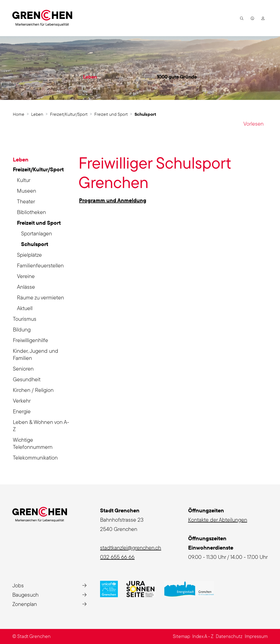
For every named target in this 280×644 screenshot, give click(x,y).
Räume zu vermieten (40, 297)
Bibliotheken (31, 212)
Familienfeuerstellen (40, 265)
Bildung (22, 329)
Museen (27, 191)
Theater (26, 201)
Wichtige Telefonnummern (33, 443)
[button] (241, 18)
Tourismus (25, 319)
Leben (90, 77)
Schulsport (37, 245)
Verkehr (22, 401)
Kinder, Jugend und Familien (36, 354)
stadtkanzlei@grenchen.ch (131, 548)
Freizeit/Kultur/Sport (38, 169)
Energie (22, 411)
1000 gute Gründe (177, 77)
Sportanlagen (37, 233)
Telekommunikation (35, 457)
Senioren (23, 369)
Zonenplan (25, 604)
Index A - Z (203, 636)
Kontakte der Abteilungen (218, 520)
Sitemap (181, 636)
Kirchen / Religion (33, 390)
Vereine (26, 276)
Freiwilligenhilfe (30, 340)
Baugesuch (25, 595)
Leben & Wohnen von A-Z (41, 425)
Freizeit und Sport (39, 223)
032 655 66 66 (117, 557)
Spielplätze (29, 255)
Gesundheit (27, 379)
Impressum (256, 636)
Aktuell (25, 308)
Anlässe (26, 287)
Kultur (24, 180)
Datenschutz (229, 636)
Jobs (18, 585)
